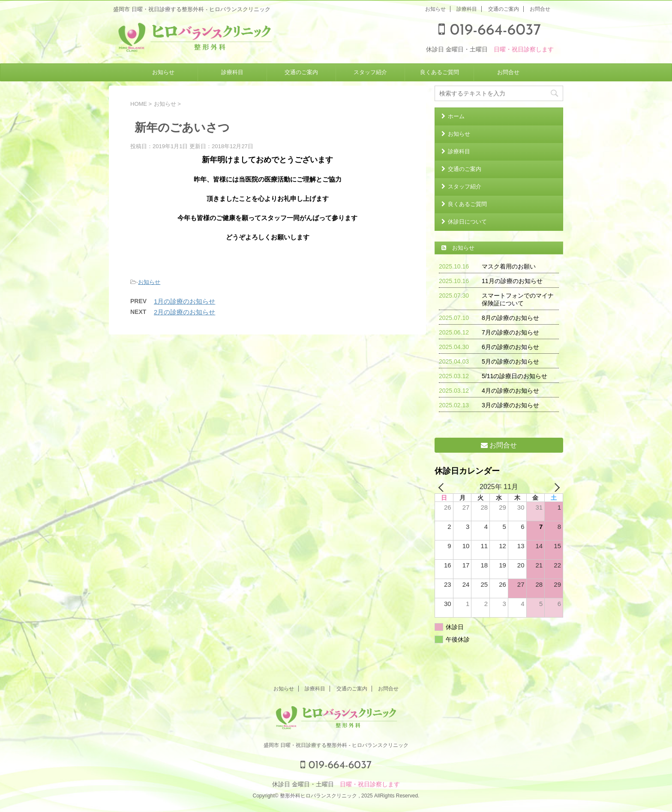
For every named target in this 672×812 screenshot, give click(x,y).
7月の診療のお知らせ (510, 332)
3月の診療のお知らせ (510, 405)
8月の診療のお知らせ (510, 318)
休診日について (467, 222)
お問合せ (540, 9)
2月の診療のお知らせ (184, 312)
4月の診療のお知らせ (510, 391)
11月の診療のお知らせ (512, 281)
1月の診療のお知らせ (184, 301)
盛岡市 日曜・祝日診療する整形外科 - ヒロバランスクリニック (336, 745)
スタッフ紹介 (370, 72)
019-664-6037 (490, 31)
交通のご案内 (504, 9)
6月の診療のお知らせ (510, 347)
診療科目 (467, 9)
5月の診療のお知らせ (510, 361)
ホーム (456, 116)
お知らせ (435, 9)
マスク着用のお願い (509, 266)
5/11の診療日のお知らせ (514, 376)
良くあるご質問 (439, 72)
